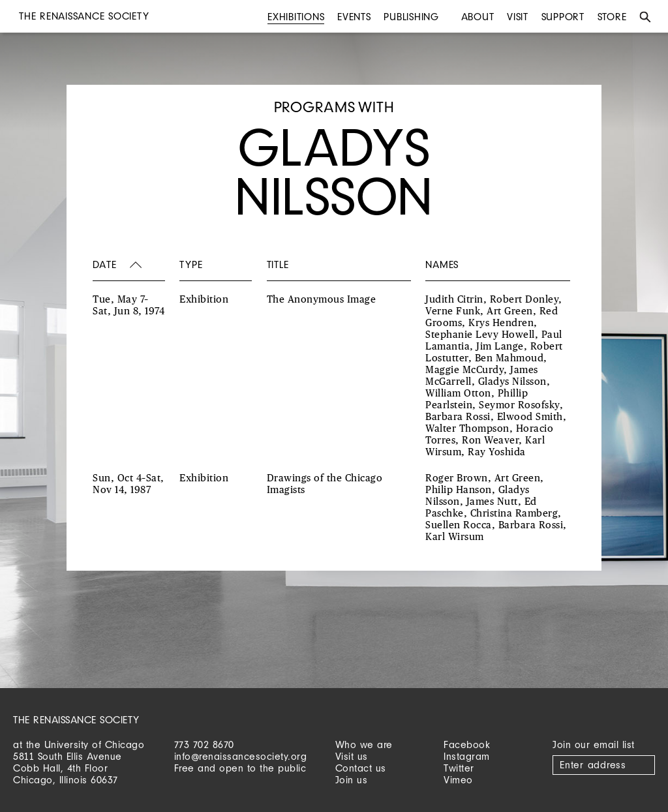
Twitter (459, 768)
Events (354, 17)
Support (563, 17)
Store (612, 17)
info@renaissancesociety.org (241, 756)
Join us (352, 780)
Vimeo (458, 780)
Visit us (352, 756)
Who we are (364, 744)
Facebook (467, 744)
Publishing (411, 17)
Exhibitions (296, 17)
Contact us (361, 768)
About (478, 17)
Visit (518, 17)
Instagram (467, 756)
